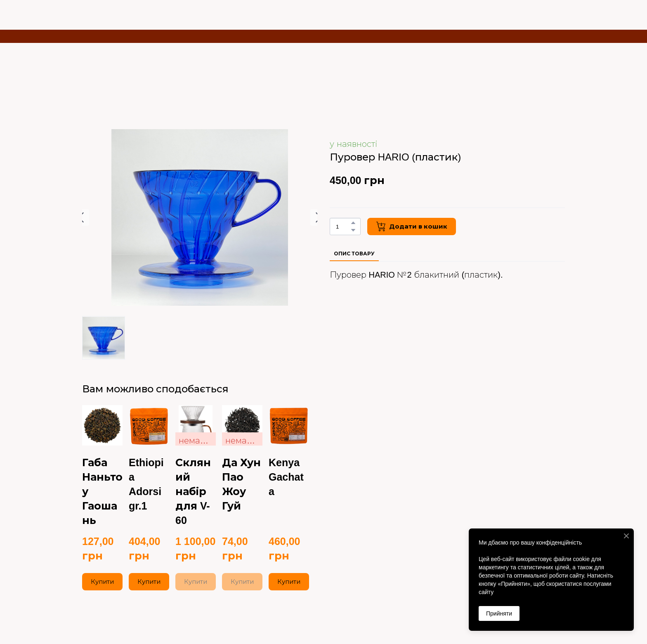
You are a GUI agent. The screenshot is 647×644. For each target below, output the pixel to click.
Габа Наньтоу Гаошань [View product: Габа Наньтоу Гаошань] (102, 491)
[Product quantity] (343, 226)
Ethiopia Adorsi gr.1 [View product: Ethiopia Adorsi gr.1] (146, 484)
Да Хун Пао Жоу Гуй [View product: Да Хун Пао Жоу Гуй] (241, 484)
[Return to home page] (126, 11)
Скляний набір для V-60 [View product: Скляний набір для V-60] (193, 491)
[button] (353, 223)
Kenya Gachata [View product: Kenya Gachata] (286, 477)
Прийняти (499, 613)
